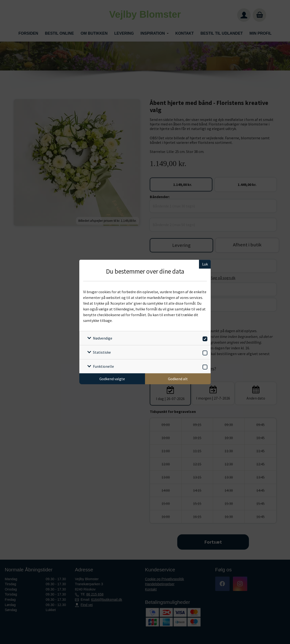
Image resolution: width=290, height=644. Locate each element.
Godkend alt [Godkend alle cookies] (178, 379)
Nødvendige (103, 338)
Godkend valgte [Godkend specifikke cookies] (112, 379)
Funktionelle (103, 366)
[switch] (204, 338)
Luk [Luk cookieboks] (205, 264)
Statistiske (102, 352)
